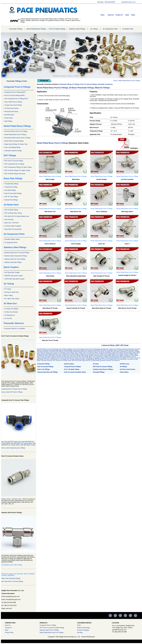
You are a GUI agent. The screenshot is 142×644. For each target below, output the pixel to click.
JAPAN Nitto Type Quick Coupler (14, 279)
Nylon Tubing (8, 295)
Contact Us (119, 15)
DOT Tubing (56, 360)
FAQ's (133, 15)
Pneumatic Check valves (80, 358)
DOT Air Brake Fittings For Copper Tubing (17, 170)
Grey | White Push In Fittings (13, 102)
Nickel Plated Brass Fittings (36, 29)
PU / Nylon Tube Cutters (12, 299)
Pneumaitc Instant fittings (105, 353)
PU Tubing (8, 289)
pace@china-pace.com (128, 2)
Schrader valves (17, 499)
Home (102, 15)
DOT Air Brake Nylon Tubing (13, 213)
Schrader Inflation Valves (12, 239)
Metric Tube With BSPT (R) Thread (17, 443)
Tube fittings (97, 349)
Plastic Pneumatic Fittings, (131, 350)
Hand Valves (59, 355)
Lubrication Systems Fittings (13, 151)
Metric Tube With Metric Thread (26, 445)
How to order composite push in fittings (13, 448)
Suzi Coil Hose (9, 220)
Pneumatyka (45, 350)
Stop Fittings (8, 121)
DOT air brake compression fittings (76, 359)
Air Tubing (94, 29)
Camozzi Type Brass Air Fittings (47, 372)
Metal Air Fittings (102, 88)
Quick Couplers (54, 353)
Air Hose (96, 364)
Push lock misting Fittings (111, 358)
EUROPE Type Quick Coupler (14, 276)
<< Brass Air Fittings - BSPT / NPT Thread (115, 345)
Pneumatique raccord (112, 350)
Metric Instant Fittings (125, 357)
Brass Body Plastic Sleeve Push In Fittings (17, 138)
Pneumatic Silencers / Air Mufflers (15, 329)
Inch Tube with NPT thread (10, 442)
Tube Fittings (119, 354)
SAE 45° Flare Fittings (11, 197)
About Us (111, 15)
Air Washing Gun (10, 315)
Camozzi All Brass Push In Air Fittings (16, 131)
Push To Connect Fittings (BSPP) (15, 95)
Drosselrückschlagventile (55, 350)
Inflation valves (6, 499)
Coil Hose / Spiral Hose (12, 292)
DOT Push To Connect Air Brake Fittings (52, 628)
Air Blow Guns (66, 355)
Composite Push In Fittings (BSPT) (15, 92)
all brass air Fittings (62, 357)
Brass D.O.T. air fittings (61, 359)
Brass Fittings (85, 355)
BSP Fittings (98, 359)
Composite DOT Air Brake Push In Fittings (14, 389)
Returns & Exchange (83, 628)
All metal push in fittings (107, 349)
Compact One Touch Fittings (13, 105)
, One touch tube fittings (52, 349)
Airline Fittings (70, 353)
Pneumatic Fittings (16, 29)
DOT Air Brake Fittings (57, 29)
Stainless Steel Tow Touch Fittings (15, 259)
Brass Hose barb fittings (120, 359)
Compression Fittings (11, 187)
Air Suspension (116, 360)
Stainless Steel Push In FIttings (49, 630)
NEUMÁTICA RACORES (100, 350)
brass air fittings (118, 349)
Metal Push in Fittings (118, 353)
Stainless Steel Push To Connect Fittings (17, 253)
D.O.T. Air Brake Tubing (72, 369)
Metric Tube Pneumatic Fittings (11, 578)
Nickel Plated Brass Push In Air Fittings (51, 632)
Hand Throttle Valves (87, 357)
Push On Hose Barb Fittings (13, 193)
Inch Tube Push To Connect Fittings (12, 581)
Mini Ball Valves (9, 115)
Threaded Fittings (90, 359)
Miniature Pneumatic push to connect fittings (100, 355)
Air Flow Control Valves (12, 108)
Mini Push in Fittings (75, 355)
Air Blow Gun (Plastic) (11, 312)
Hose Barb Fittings (10, 190)
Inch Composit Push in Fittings (100, 357)
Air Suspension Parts (110, 29)
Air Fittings (123, 367)
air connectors (130, 359)
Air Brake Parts (128, 29)
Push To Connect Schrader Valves (75, 372)
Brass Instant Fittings (47, 354)
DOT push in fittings (49, 359)
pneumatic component (106, 360)
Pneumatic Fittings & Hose (17, 81)
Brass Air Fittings (128, 353)
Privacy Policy (9, 632)
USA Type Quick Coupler (12, 272)
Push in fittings (63, 349)
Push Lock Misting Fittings (12, 147)
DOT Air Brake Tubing (65, 360)
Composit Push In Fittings (72, 367)
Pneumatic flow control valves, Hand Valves (116, 352)
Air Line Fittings (62, 353)
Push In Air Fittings (43, 369)
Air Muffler (137, 352)
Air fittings (70, 349)
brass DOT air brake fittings (93, 360)
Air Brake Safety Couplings (13, 226)
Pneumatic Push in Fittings (56, 352)
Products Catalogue (83, 630)
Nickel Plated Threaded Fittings (14, 141)
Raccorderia (121, 350)
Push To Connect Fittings (89, 84)
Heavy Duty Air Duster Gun (74, 357)
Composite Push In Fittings (48, 625)
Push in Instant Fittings (110, 354)
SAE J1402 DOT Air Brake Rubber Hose (17, 216)
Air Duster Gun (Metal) (11, 309)
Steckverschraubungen (128, 349)
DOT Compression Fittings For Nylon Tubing (18, 167)
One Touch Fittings (68, 352)
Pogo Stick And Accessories (13, 229)
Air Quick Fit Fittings (128, 354)
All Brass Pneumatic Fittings (82, 88)
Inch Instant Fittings (114, 357)
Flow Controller (41, 357)
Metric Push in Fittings (117, 355)
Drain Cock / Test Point (11, 223)
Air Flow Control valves (98, 352)
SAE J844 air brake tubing (78, 360)
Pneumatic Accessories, (43, 352)
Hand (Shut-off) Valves (11, 112)
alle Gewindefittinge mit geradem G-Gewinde (73, 350)
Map (81, 632)
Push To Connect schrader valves (64, 358)
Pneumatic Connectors (105, 84)
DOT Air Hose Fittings (107, 359)
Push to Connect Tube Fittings (90, 353)
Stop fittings (89, 358)
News (127, 15)
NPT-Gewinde (89, 350)
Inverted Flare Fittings (11, 200)
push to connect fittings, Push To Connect (83, 349)
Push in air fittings (99, 354)
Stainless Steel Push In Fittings (103, 369)
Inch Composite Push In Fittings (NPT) (16, 99)
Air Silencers (131, 352)
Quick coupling (78, 353)
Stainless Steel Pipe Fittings (13, 262)
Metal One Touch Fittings (59, 354)
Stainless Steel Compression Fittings (16, 256)
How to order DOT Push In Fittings (12, 392)
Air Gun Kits (8, 318)
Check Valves (9, 118)
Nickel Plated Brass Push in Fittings (83, 352)
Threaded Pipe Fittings (11, 184)
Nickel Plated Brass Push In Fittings (15, 135)
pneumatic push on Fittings (48, 358)
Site (78, 632)
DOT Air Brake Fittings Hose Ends (15, 174)
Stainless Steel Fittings (77, 29)
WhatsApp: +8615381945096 (106, 2)
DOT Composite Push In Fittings (14, 164)
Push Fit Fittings (122, 358)
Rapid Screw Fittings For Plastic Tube (16, 144)
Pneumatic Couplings (51, 357)
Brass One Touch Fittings (72, 354)
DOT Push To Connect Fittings (14, 161)
